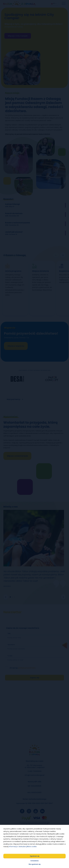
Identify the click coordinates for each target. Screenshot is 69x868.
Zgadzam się (35, 856)
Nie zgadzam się (35, 864)
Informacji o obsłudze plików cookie (23, 847)
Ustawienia (34, 861)
